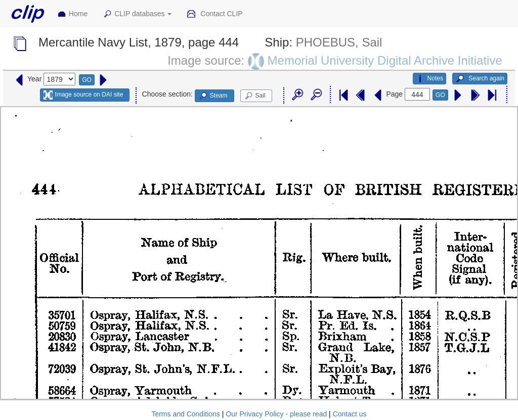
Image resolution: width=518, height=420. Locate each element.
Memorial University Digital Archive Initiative (385, 60)
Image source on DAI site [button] (83, 95)
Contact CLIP (214, 14)
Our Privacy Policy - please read (276, 414)
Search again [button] (480, 79)
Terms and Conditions (185, 414)
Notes (429, 79)
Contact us (350, 414)
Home (72, 14)
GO (87, 80)
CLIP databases (137, 14)
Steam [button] (213, 96)
